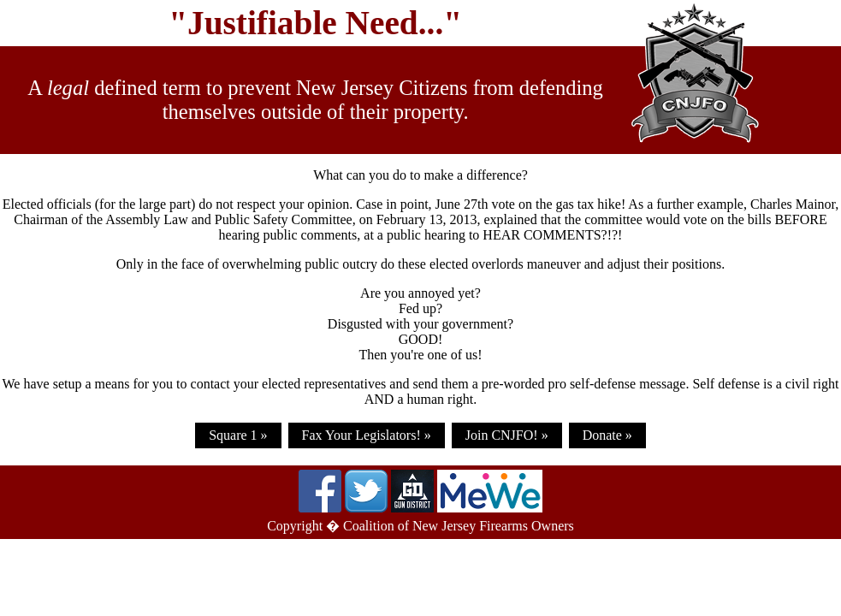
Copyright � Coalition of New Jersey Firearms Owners (420, 526)
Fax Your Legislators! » (367, 435)
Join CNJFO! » (507, 435)
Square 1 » (238, 435)
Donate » (607, 435)
